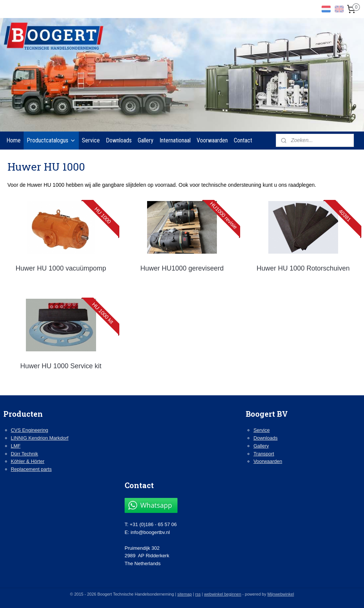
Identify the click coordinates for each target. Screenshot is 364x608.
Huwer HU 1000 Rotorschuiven (303, 268)
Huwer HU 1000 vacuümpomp (61, 268)
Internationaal (175, 140)
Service (91, 140)
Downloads (119, 140)
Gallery (146, 140)
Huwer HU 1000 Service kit (61, 366)
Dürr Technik (25, 454)
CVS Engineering (30, 430)
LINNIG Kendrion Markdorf (40, 438)
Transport (264, 454)
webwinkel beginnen (223, 594)
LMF (16, 446)
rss (198, 594)
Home (14, 140)
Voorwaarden (212, 140)
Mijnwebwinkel (281, 594)
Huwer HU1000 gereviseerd (182, 268)
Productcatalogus (51, 140)
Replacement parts (31, 469)
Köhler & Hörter (28, 461)
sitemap (185, 594)
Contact (243, 140)
